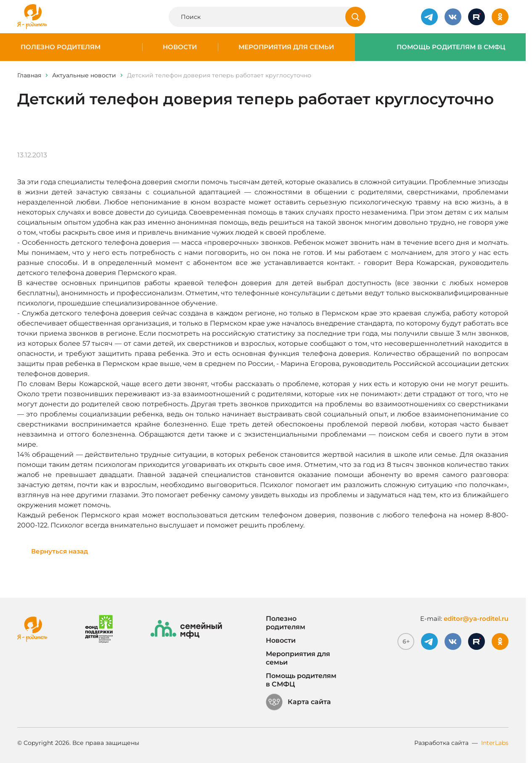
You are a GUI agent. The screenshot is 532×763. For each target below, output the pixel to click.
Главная (29, 75)
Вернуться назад (60, 551)
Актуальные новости (84, 75)
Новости (180, 47)
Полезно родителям (61, 47)
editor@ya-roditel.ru (476, 619)
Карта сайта (298, 702)
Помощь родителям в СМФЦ (451, 47)
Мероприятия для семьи (286, 47)
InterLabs (495, 743)
